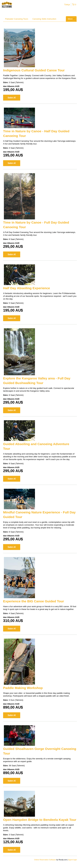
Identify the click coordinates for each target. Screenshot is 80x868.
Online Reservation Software (45, 860)
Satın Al (12, 98)
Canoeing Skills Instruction (44, 19)
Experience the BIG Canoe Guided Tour (34, 601)
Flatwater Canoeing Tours (17, 19)
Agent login (73, 860)
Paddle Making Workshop (23, 688)
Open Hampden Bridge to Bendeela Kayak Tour (40, 820)
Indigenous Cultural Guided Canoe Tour (34, 70)
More (71, 19)
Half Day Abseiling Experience (27, 288)
